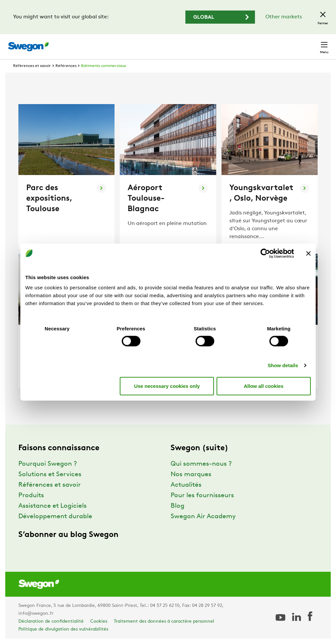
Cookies (99, 622)
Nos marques (191, 475)
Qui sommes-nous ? (201, 464)
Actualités (186, 485)
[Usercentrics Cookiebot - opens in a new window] (265, 253)
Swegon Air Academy (203, 517)
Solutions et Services (50, 475)
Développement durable (55, 517)
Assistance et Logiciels (52, 506)
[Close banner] (308, 253)
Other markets (284, 17)
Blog (178, 506)
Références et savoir (32, 66)
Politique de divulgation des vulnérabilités (63, 629)
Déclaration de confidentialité (51, 622)
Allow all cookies (264, 386)
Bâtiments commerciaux (104, 66)
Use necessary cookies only (167, 386)
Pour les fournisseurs (202, 496)
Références (66, 66)
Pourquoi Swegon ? (48, 464)
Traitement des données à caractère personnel (164, 622)
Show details (283, 365)
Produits (31, 496)
